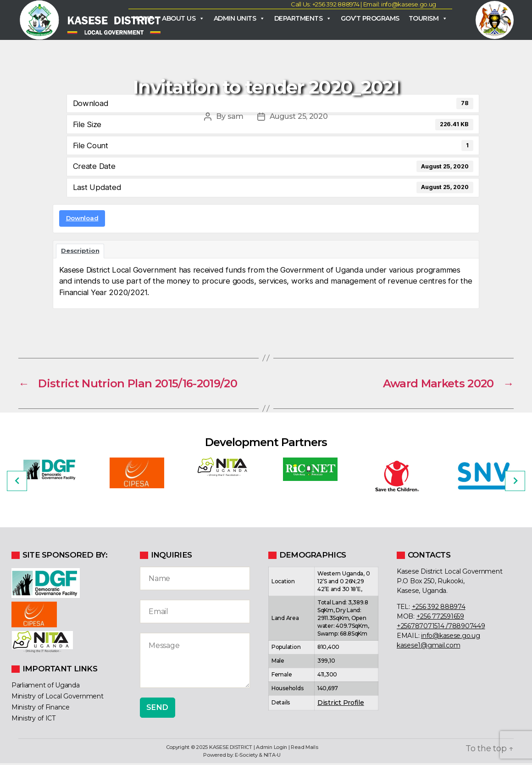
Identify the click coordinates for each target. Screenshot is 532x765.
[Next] (515, 482)
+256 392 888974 (439, 608)
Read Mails (304, 749)
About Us (183, 19)
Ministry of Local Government (57, 698)
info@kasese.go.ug (450, 637)
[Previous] (17, 482)
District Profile (341, 704)
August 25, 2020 (299, 118)
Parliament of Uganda (46, 687)
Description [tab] (80, 252)
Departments (303, 19)
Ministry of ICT (33, 720)
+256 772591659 (440, 618)
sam (236, 118)
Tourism (428, 19)
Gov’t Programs (370, 19)
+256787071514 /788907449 (441, 627)
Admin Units (239, 19)
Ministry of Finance (41, 709)
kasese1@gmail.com (428, 647)
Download (82, 219)
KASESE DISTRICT (231, 749)
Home (143, 19)
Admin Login (272, 749)
